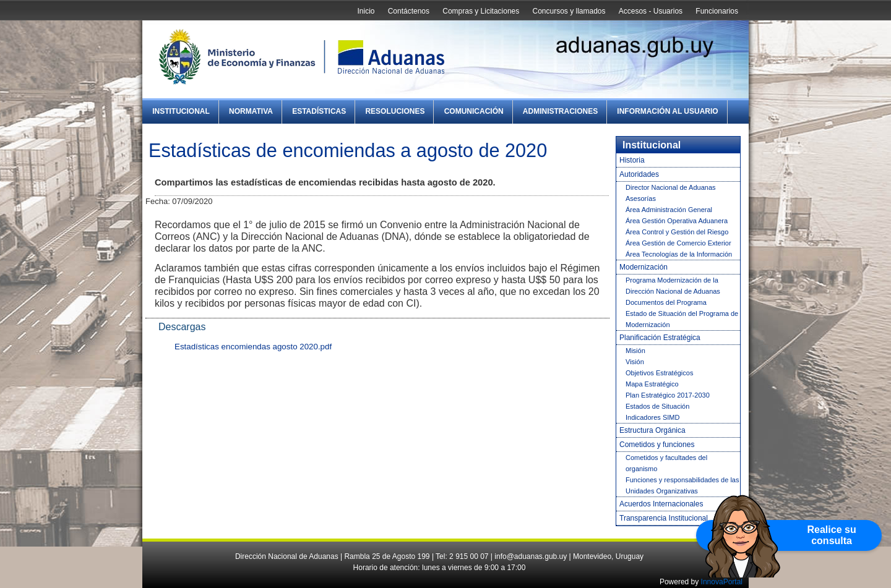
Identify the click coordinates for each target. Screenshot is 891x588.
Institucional (181, 111)
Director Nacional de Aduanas (671, 187)
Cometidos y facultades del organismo (666, 463)
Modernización (643, 267)
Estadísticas (319, 111)
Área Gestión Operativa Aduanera (677, 221)
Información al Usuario (667, 111)
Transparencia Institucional (664, 518)
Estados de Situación (657, 406)
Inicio (366, 11)
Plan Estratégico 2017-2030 (668, 395)
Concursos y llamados (569, 11)
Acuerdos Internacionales (661, 504)
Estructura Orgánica (652, 430)
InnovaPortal (722, 582)
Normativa (251, 111)
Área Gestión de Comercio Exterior (678, 243)
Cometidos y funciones (657, 445)
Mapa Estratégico (652, 384)
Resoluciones (395, 111)
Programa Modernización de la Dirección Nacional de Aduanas (673, 286)
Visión (635, 362)
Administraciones (560, 111)
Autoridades (639, 174)
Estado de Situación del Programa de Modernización (682, 319)
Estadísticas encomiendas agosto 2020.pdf (253, 347)
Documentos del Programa (666, 302)
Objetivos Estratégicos (659, 373)
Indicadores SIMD (652, 417)
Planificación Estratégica (660, 338)
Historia (632, 160)
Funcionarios (717, 11)
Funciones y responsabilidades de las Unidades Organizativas (682, 485)
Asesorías (641, 198)
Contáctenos (409, 11)
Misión (635, 351)
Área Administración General (669, 210)
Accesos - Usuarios (651, 11)
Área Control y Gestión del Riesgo (677, 232)
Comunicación (474, 111)
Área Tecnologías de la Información (679, 254)
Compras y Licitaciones (481, 11)
